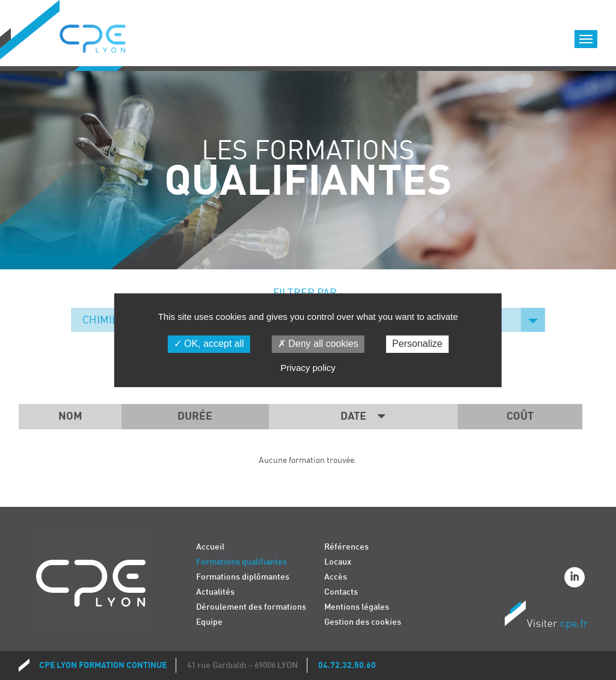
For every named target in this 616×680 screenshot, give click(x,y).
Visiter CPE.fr (546, 617)
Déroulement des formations (251, 607)
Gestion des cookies (363, 622)
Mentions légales (357, 607)
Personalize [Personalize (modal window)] (417, 344)
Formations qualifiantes (242, 562)
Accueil (210, 547)
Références (346, 547)
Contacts (341, 592)
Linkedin (576, 579)
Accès (336, 577)
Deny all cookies (318, 344)
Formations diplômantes (243, 577)
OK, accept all (209, 344)
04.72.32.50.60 (347, 665)
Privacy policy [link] (308, 368)
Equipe (209, 622)
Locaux (338, 562)
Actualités (215, 592)
